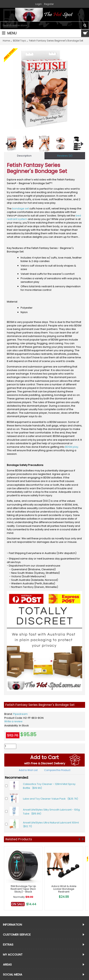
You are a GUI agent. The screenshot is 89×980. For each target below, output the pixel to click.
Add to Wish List (28, 770)
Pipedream (20, 714)
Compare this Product (57, 770)
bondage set (20, 209)
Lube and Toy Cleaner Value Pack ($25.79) (50, 799)
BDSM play (72, 447)
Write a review (13, 721)
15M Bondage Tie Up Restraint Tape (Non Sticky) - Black (23, 889)
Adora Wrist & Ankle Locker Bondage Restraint (64, 889)
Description (24, 156)
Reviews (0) (65, 156)
